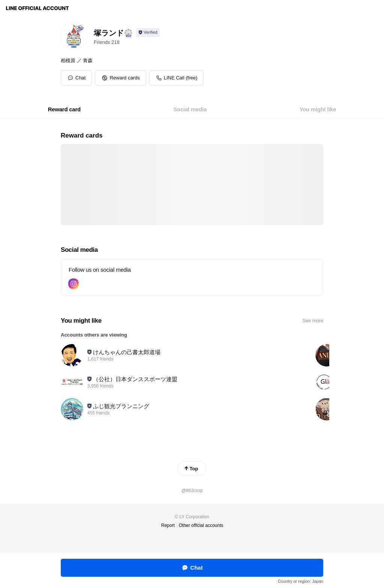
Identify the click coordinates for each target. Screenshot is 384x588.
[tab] (64, 109)
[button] (120, 78)
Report (168, 525)
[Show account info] (148, 33)
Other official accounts (201, 525)
